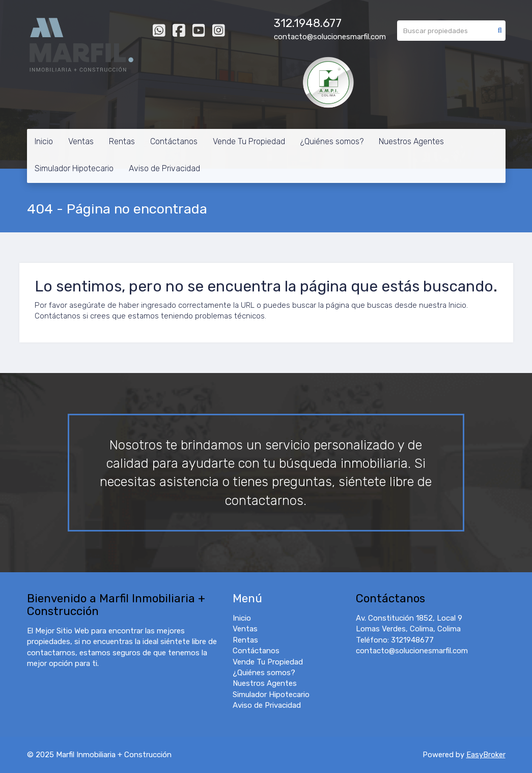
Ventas (81, 141)
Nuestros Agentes (411, 141)
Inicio (44, 141)
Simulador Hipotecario (74, 168)
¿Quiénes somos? (332, 141)
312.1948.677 (308, 23)
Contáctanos (174, 141)
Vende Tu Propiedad (249, 141)
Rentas (122, 141)
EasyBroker (486, 755)
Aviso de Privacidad (164, 168)
